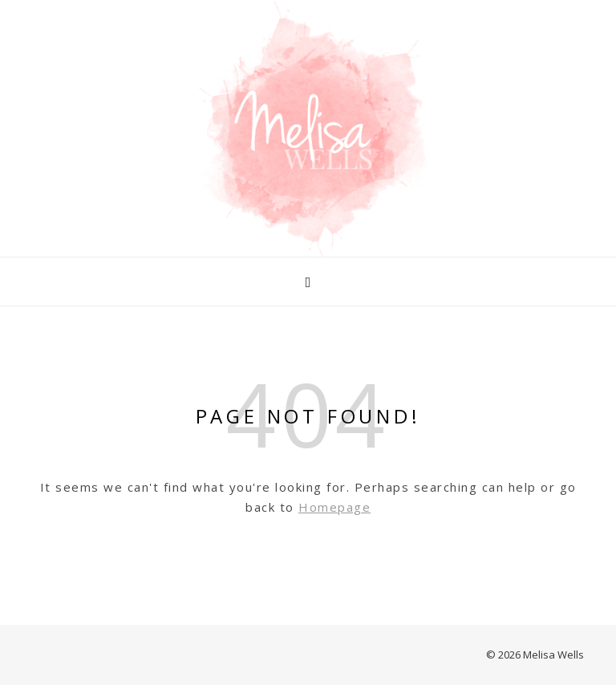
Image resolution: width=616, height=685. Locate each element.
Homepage (334, 507)
